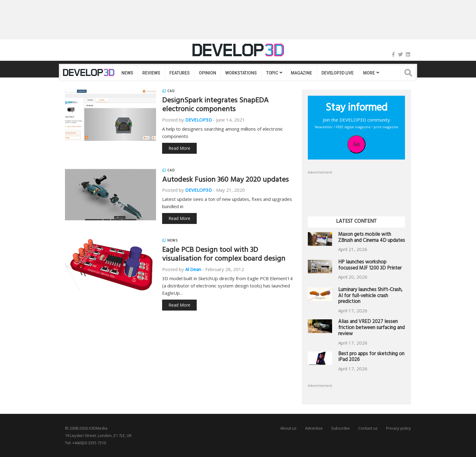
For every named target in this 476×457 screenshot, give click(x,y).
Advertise (314, 428)
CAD (171, 91)
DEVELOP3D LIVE (338, 73)
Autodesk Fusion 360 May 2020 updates (225, 180)
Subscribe (340, 428)
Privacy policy (399, 428)
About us (288, 428)
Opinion (207, 73)
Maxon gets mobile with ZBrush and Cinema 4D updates (372, 238)
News (127, 73)
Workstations (241, 73)
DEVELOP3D (199, 120)
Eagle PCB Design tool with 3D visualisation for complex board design (224, 255)
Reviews (151, 73)
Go (357, 144)
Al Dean (193, 269)
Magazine (301, 73)
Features (179, 73)
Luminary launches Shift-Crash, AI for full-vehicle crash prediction (370, 296)
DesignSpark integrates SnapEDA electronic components (215, 106)
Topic (272, 73)
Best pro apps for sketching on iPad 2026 (371, 357)
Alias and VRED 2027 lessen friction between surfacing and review (371, 328)
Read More (179, 148)
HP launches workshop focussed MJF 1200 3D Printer (370, 266)
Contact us (368, 428)
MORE (369, 73)
